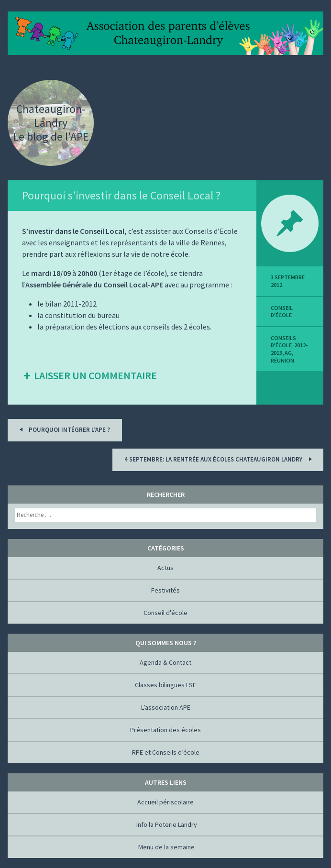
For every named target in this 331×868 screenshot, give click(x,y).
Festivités (165, 590)
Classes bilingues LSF (165, 685)
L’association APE (166, 707)
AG (288, 353)
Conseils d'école (283, 342)
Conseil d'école (282, 312)
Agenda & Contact (165, 662)
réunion (282, 360)
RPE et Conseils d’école (166, 752)
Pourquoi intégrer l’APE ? (63, 429)
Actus (165, 568)
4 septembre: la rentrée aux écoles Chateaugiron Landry (220, 459)
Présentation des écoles (165, 730)
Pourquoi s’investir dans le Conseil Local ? (121, 195)
